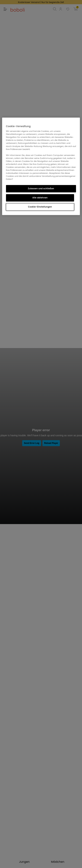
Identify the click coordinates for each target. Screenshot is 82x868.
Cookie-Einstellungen (40, 207)
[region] (41, 166)
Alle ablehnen (40, 198)
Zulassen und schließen (41, 189)
